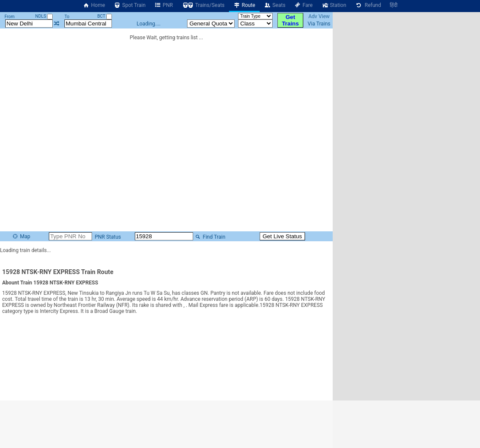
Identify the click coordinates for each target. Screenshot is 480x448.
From (10, 17)
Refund (368, 5)
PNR (164, 5)
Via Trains (319, 24)
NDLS (44, 16)
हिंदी (394, 5)
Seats (275, 5)
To (67, 17)
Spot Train (130, 5)
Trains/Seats (203, 5)
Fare (304, 5)
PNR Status (107, 237)
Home (94, 5)
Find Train (210, 237)
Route (244, 5)
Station (334, 5)
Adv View (319, 16)
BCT (105, 16)
